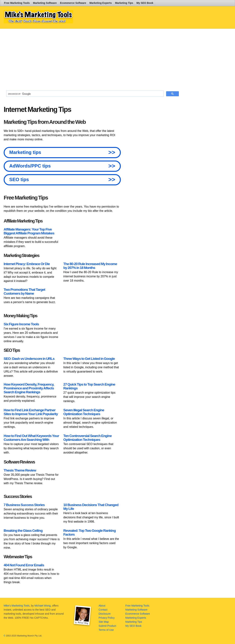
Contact (103, 610)
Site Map (104, 622)
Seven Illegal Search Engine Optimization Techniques (84, 412)
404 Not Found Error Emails (24, 565)
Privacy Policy (107, 618)
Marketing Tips (124, 3)
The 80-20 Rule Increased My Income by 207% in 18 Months (90, 266)
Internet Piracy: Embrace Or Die (27, 264)
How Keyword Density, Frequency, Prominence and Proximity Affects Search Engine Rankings (29, 388)
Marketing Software (45, 3)
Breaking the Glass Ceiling (23, 531)
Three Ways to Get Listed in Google (89, 359)
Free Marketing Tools (17, 3)
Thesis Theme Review (20, 470)
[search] (85, 94)
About (102, 606)
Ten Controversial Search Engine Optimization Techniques (87, 438)
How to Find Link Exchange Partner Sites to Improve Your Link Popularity (31, 412)
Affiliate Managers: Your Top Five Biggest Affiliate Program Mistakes (29, 231)
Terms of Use (106, 630)
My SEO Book (145, 3)
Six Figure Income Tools (21, 324)
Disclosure (105, 614)
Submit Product (107, 626)
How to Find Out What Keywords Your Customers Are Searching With (31, 438)
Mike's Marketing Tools (17, 606)
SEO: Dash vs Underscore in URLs (29, 359)
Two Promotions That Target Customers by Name (24, 292)
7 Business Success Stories (24, 505)
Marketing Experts (101, 3)
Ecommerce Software (73, 3)
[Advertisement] (93, 58)
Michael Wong (42, 606)
